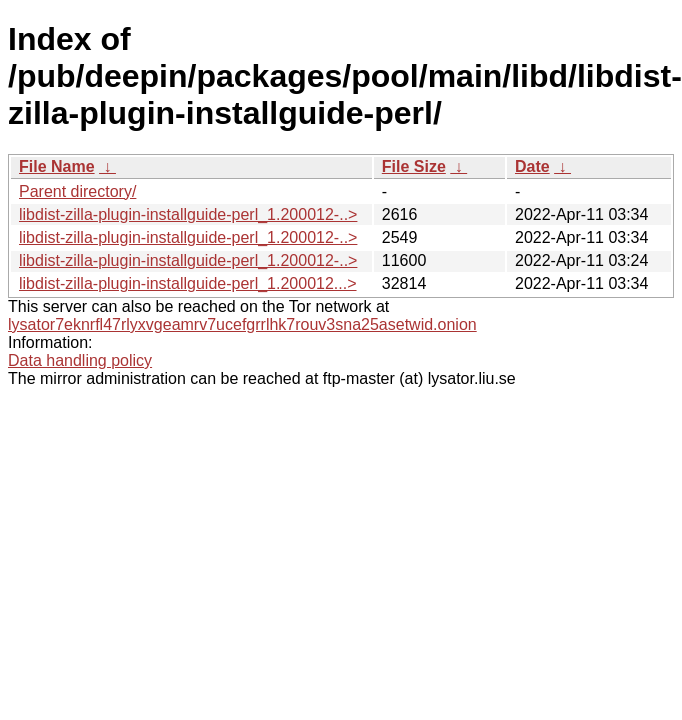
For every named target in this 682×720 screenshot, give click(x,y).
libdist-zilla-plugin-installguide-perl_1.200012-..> (188, 214)
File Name (57, 166)
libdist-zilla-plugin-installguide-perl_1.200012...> (188, 283)
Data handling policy (80, 360)
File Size (414, 166)
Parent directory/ (77, 191)
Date (532, 166)
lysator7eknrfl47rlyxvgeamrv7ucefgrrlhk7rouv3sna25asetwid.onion (242, 324)
